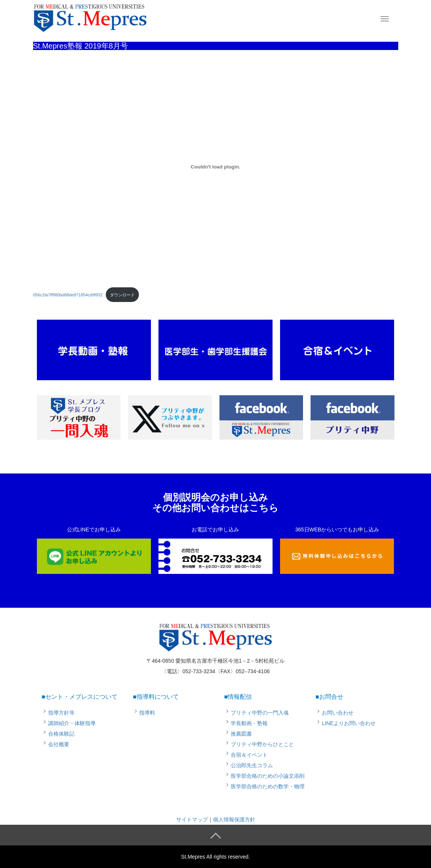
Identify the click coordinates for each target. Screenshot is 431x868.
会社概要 (59, 744)
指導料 (147, 713)
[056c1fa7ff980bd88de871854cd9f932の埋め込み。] (216, 167)
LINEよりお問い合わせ (349, 723)
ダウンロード (122, 295)
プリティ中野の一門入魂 (260, 713)
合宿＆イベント (249, 755)
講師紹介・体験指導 (72, 723)
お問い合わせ (338, 713)
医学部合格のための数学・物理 (268, 786)
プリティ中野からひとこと (262, 744)
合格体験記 (61, 734)
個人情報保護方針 (234, 819)
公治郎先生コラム (252, 765)
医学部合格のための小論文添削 (268, 776)
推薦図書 (241, 734)
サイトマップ (192, 819)
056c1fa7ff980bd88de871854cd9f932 (68, 295)
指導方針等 (61, 713)
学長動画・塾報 (249, 723)
